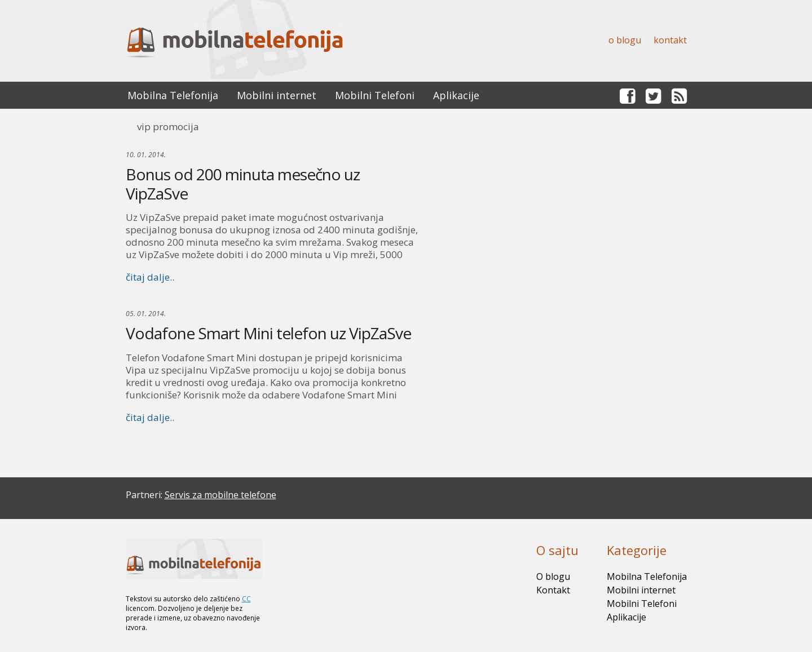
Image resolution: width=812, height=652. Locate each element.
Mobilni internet (277, 95)
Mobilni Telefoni (375, 95)
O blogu (625, 40)
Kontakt (670, 40)
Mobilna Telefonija (173, 95)
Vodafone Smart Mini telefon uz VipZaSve (268, 333)
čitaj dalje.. (150, 277)
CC (246, 599)
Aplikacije (456, 95)
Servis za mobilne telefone (220, 495)
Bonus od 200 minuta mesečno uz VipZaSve (243, 184)
